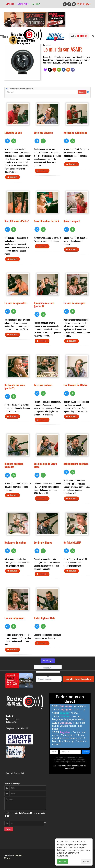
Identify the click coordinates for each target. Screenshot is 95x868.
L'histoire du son (13, 132)
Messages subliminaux (75, 132)
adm (7, 858)
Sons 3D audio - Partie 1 (17, 221)
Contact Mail (19, 773)
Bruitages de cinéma (15, 542)
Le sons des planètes (15, 303)
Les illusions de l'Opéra (75, 385)
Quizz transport (72, 221)
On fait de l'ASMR (72, 542)
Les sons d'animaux (14, 618)
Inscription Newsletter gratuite (78, 679)
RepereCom (18, 855)
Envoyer (9, 829)
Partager (48, 661)
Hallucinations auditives (76, 464)
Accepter (63, 861)
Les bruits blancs (43, 542)
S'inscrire (82, 92)
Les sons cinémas (43, 385)
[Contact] (73, 70)
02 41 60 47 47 (84, 4)
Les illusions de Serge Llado (45, 465)
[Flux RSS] (68, 70)
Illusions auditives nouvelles (14, 465)
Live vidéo (23, 4)
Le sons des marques (74, 303)
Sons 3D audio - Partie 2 (47, 221)
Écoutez (12, 177)
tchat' (36, 4)
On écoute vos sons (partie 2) (15, 386)
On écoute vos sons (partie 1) (44, 304)
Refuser (86, 861)
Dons (10, 4)
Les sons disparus (43, 132)
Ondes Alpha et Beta (45, 618)
